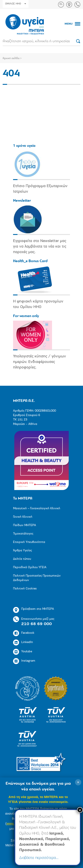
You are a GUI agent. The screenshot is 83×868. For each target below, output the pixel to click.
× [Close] (80, 810)
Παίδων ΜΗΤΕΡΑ (25, 525)
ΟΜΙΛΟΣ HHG (16, 4)
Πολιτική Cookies (25, 589)
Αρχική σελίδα (11, 58)
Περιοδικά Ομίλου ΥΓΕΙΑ (30, 567)
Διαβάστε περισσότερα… (39, 858)
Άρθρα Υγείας (22, 551)
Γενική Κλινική (23, 517)
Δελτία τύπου (22, 559)
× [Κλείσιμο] (78, 782)
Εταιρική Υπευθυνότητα (29, 542)
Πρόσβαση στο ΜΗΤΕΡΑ (34, 610)
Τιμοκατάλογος (23, 534)
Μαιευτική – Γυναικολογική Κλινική (37, 509)
